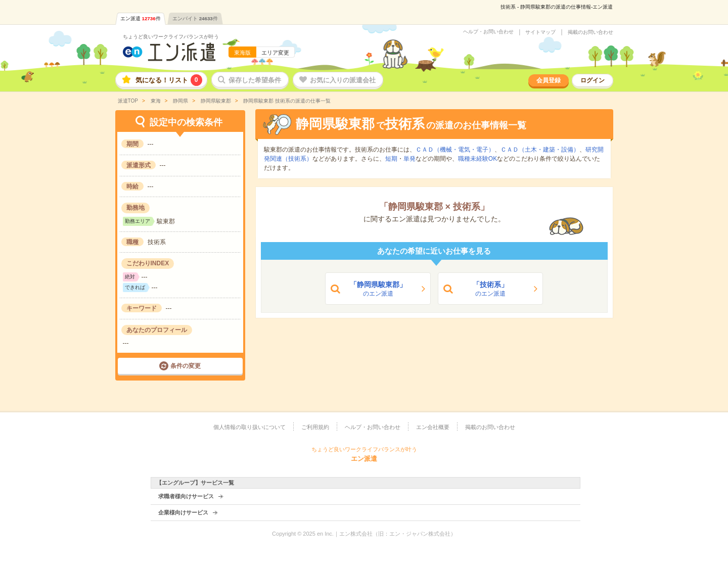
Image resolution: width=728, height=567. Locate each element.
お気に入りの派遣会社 (343, 80)
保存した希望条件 (255, 80)
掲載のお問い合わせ (590, 32)
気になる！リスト (169, 80)
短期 (391, 159)
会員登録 (549, 80)
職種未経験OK (477, 159)
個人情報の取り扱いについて (249, 427)
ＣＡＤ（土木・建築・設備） (540, 150)
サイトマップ (540, 32)
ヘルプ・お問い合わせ (488, 32)
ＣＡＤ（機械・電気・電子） (455, 150)
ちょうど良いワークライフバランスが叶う (171, 37)
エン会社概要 (433, 427)
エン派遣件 (141, 18)
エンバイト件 (195, 18)
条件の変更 (186, 366)
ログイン (593, 80)
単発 (409, 159)
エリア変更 (275, 53)
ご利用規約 (315, 427)
